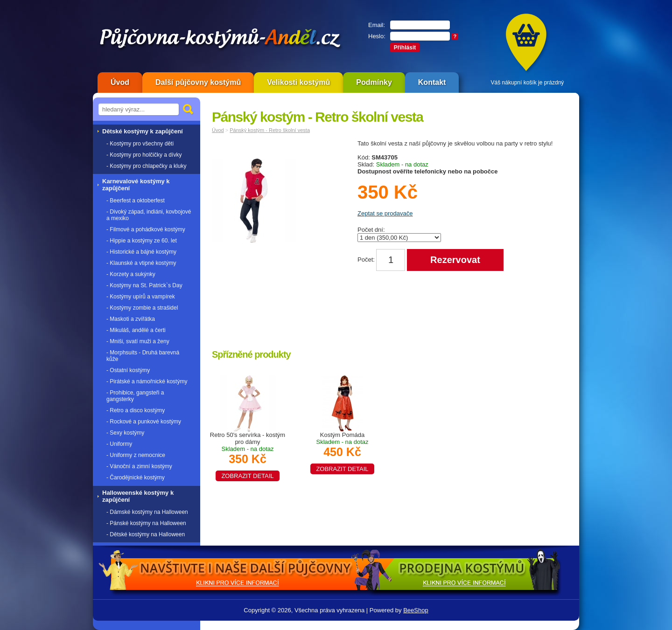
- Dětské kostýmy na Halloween (146, 534)
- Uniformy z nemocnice (136, 455)
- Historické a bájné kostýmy (141, 252)
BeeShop (416, 610)
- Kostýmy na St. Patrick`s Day (144, 285)
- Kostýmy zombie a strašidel (142, 308)
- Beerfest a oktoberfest (136, 201)
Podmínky (374, 82)
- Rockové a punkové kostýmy (144, 422)
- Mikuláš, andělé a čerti (136, 330)
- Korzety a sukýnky (131, 274)
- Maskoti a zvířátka (131, 319)
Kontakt (432, 82)
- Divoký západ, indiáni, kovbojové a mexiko (149, 215)
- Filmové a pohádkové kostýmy (146, 229)
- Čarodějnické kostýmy (136, 478)
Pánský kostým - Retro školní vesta (270, 130)
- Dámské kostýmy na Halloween (147, 512)
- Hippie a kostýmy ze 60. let (142, 241)
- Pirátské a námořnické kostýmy (147, 381)
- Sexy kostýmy (125, 433)
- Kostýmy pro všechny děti (140, 144)
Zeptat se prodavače (385, 213)
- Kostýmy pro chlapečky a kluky (146, 166)
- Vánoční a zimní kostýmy (139, 466)
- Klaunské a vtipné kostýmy (141, 263)
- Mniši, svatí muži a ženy (138, 341)
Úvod (120, 82)
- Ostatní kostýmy (128, 370)
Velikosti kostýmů (298, 82)
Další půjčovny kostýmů (198, 82)
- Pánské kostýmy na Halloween (146, 523)
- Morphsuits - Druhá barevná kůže (143, 356)
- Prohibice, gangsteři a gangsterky (135, 396)
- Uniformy (119, 444)
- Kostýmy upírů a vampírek (141, 297)
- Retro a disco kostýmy (136, 410)
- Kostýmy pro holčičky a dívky (144, 155)
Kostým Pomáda (342, 452)
